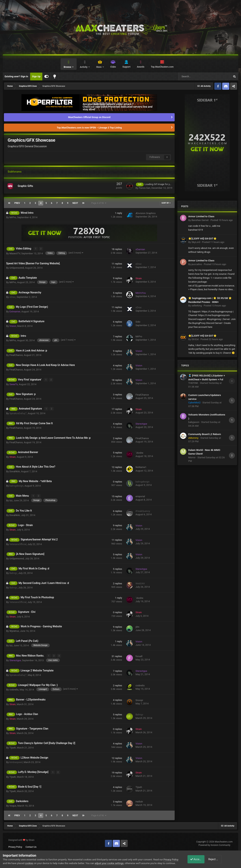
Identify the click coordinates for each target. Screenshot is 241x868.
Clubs (113, 67)
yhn (137, 626)
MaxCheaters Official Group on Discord (89, 117)
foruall (139, 656)
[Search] (195, 77)
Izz (11, 500)
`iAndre (139, 452)
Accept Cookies (197, 857)
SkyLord (196, 242)
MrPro (13, 217)
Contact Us (31, 846)
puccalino (197, 264)
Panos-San (144, 188)
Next (75, 203)
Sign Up (36, 76)
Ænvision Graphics (146, 213)
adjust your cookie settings (116, 860)
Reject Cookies (225, 857)
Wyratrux (14, 630)
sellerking (197, 306)
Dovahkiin (15, 471)
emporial (140, 496)
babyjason (194, 422)
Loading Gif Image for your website (163, 184)
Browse (68, 67)
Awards (141, 67)
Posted (222, 220)
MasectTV (15, 253)
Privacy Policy (15, 846)
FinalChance (16, 355)
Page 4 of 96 (99, 203)
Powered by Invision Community (214, 844)
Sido (138, 322)
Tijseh (13, 747)
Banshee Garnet (200, 220)
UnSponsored (17, 268)
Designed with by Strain (21, 839)
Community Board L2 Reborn (205, 434)
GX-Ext (195, 339)
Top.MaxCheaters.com (162, 67)
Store (99, 67)
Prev (17, 203)
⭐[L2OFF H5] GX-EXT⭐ (202, 238)
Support (126, 67)
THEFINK (193, 383)
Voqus (13, 805)
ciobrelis (14, 689)
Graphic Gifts (25, 186)
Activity (84, 67)
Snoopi (139, 699)
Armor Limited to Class (201, 216)
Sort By (166, 203)
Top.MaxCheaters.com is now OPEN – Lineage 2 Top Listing (89, 128)
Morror (192, 457)
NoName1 (141, 467)
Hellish (140, 801)
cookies (36, 860)
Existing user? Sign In (16, 76)
